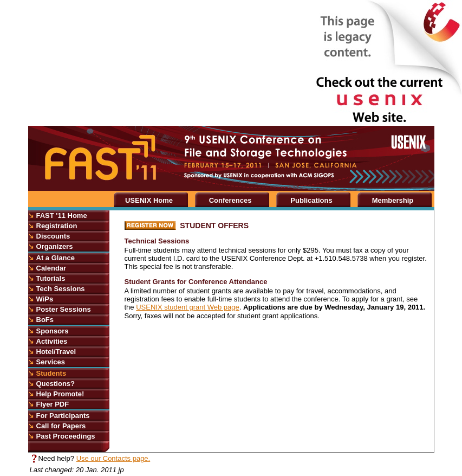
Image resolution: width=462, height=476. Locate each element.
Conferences (230, 200)
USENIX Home (149, 200)
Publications (311, 200)
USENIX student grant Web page (188, 307)
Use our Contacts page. (113, 458)
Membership (393, 200)
